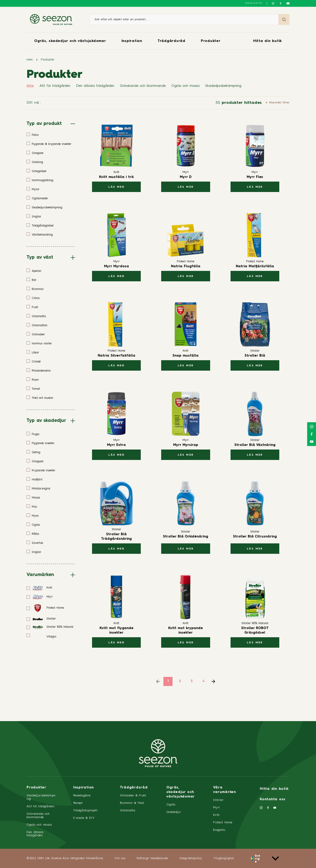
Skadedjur (174, 812)
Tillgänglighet (224, 858)
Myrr (217, 808)
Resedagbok (82, 796)
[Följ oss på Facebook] (281, 3)
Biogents (219, 830)
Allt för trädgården (55, 86)
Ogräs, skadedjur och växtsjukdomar (70, 41)
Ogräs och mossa (185, 86)
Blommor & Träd (132, 803)
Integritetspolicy (191, 858)
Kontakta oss (273, 799)
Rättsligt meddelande (152, 858)
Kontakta (254, 3)
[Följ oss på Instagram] (273, 3)
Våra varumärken (225, 790)
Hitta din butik (267, 41)
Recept (78, 803)
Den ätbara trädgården (95, 86)
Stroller (218, 800)
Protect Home (223, 823)
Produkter (211, 41)
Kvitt (216, 815)
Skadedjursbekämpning (223, 86)
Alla (30, 86)
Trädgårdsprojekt (85, 811)
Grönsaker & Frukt (133, 796)
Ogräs (171, 805)
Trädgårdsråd (171, 41)
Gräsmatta (128, 811)
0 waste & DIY (84, 818)
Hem (30, 60)
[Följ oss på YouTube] (288, 3)
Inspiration (132, 41)
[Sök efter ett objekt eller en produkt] (184, 19)
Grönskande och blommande (143, 86)
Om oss (120, 858)
